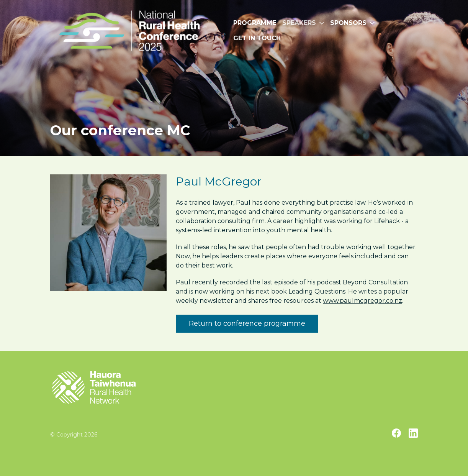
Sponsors (352, 23)
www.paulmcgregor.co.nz (362, 301)
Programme (255, 23)
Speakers (303, 23)
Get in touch (257, 38)
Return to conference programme (247, 323)
